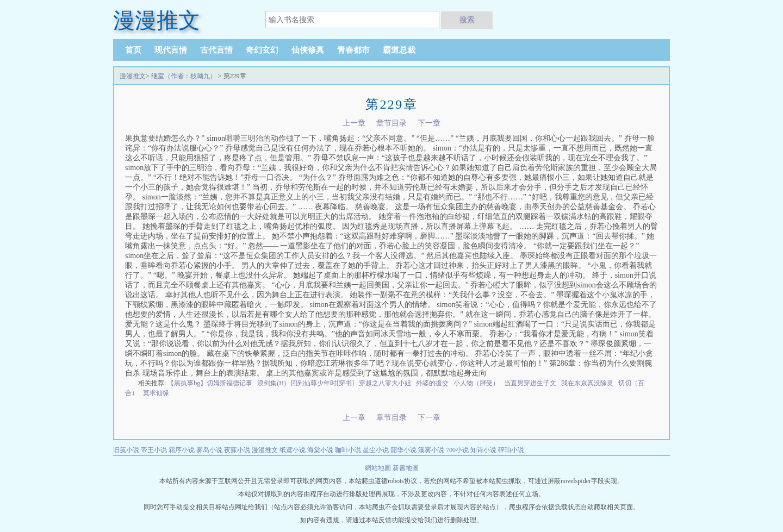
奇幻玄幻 (262, 50)
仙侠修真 (308, 50)
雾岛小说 (209, 450)
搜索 (467, 20)
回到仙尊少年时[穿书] (322, 383)
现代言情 (171, 50)
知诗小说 (483, 450)
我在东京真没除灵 (587, 383)
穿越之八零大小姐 (385, 383)
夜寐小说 (237, 450)
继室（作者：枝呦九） (184, 76)
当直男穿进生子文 (530, 383)
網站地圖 (379, 468)
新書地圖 (406, 468)
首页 (133, 50)
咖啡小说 (348, 450)
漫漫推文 (133, 76)
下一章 (429, 123)
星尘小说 (376, 450)
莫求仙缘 (156, 393)
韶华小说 (403, 450)
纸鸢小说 (293, 450)
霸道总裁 (399, 50)
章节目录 (391, 123)
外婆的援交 (432, 383)
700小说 (457, 450)
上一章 (354, 123)
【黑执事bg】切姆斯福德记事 (210, 383)
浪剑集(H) (272, 383)
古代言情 (216, 50)
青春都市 (353, 50)
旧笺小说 (126, 450)
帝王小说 (154, 450)
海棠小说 (320, 450)
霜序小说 (182, 450)
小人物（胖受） (476, 383)
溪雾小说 (431, 450)
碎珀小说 (511, 450)
